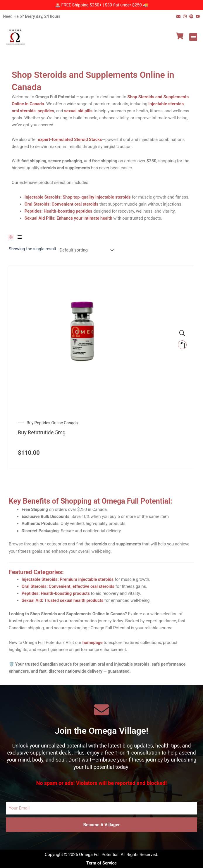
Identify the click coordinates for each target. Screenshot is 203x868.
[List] (20, 237)
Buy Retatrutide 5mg (42, 432)
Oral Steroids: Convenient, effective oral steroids (68, 586)
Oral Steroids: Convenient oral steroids (61, 204)
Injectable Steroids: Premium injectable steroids (68, 579)
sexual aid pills (78, 111)
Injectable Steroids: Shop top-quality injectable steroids (78, 197)
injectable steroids (166, 104)
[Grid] (11, 237)
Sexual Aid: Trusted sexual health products (63, 600)
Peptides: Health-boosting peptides (59, 211)
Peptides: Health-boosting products (56, 593)
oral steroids (24, 111)
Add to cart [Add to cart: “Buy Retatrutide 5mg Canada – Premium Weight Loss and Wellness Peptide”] (182, 345)
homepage (93, 643)
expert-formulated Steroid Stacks (70, 139)
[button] (193, 37)
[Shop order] (86, 250)
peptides (46, 111)
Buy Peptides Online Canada (52, 423)
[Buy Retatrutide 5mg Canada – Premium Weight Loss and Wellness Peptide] (82, 339)
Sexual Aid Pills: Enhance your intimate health (68, 218)
